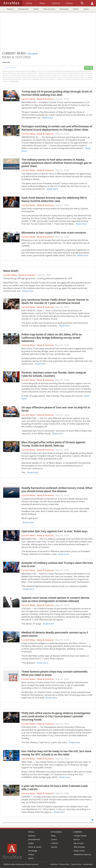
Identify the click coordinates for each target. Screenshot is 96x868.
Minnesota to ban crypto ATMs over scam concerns (54, 232)
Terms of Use (76, 864)
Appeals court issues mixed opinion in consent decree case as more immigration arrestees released (55, 599)
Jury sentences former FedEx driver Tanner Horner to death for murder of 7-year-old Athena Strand (55, 301)
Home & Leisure (49, 9)
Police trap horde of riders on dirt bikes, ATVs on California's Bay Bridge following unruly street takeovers (52, 338)
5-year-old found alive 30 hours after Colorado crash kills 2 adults (54, 787)
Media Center (79, 851)
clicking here (15, 81)
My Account (79, 843)
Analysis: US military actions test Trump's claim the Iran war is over (57, 564)
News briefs (11, 271)
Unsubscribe (88, 864)
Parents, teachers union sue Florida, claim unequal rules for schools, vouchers (54, 374)
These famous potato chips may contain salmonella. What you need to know (55, 673)
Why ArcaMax (79, 847)
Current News (28, 99)
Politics (76, 9)
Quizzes (54, 847)
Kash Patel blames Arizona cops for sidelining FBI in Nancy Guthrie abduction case (54, 199)
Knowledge (64, 9)
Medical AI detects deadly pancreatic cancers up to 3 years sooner (55, 634)
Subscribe (88, 68)
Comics (54, 839)
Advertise (54, 864)
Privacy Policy (64, 864)
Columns (55, 843)
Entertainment (23, 9)
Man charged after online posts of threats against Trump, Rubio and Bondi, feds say (53, 444)
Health (36, 9)
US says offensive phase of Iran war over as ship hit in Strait (56, 409)
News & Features (45, 99)
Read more (48, 118)
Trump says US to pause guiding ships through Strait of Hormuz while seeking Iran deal (57, 93)
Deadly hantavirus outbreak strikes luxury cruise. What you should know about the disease (57, 489)
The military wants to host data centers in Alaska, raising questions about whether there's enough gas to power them (56, 163)
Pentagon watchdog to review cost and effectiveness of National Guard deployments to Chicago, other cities (57, 128)
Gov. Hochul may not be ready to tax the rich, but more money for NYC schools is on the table (56, 753)
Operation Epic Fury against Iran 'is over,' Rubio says (54, 531)
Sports (86, 9)
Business (10, 9)
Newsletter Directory (82, 854)
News (53, 836)
